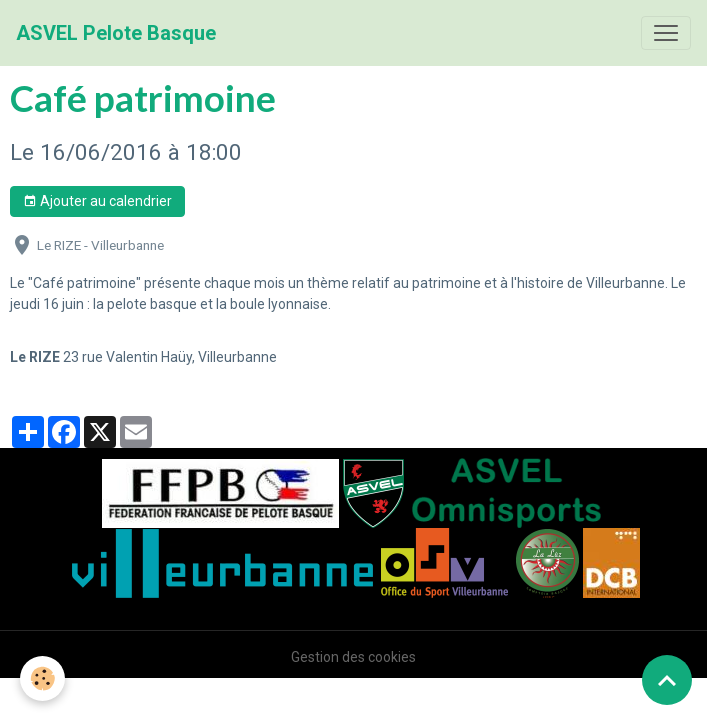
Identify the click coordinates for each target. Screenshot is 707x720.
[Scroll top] (667, 680)
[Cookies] (42, 678)
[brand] (116, 33)
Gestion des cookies (353, 657)
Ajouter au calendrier (97, 202)
